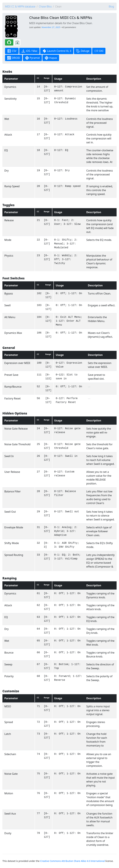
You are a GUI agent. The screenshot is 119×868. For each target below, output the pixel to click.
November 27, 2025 (51, 27)
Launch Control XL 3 (57, 51)
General (9, 348)
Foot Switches (13, 278)
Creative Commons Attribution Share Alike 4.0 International (72, 861)
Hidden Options (15, 413)
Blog (111, 6)
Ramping (10, 578)
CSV (12, 51)
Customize (11, 691)
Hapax (51, 58)
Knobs (7, 72)
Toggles (8, 205)
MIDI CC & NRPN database (20, 6)
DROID (14, 58)
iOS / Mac (29, 51)
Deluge (83, 51)
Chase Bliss (45, 6)
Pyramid (32, 58)
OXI (99, 51)
